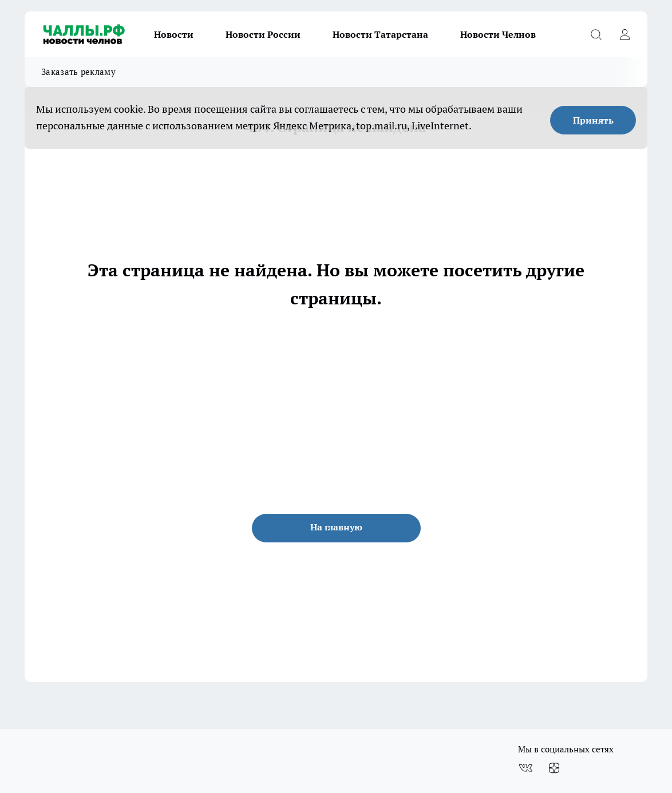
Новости (174, 34)
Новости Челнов (498, 34)
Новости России (263, 34)
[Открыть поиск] (596, 34)
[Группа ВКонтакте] (525, 768)
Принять (593, 120)
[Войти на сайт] (624, 34)
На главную (336, 527)
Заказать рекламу (78, 72)
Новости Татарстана (380, 34)
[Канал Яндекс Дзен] (554, 768)
